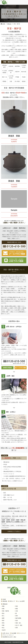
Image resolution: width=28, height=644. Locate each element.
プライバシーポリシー (7, 635)
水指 (16, 611)
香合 (3, 613)
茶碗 (3, 606)
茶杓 (16, 616)
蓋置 (3, 618)
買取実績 (4, 601)
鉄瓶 (3, 609)
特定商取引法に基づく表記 (9, 637)
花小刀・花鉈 (18, 625)
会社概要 (13, 633)
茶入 (3, 616)
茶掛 (16, 606)
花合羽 (3, 630)
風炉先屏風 (18, 618)
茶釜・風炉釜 (5, 611)
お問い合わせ (5, 633)
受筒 (16, 628)
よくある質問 (20, 601)
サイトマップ (22, 633)
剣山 (3, 628)
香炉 (3, 621)
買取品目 (4, 604)
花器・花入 (18, 623)
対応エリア (12, 601)
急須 (16, 621)
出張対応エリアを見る (14, 531)
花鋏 (3, 625)
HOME (3, 599)
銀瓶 (16, 609)
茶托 (3, 623)
